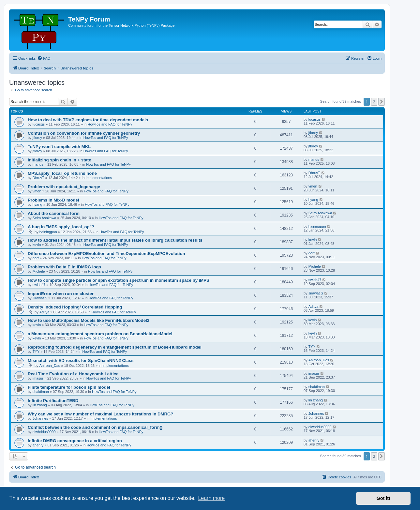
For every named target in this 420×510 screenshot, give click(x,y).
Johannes (40, 418)
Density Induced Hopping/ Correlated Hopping (75, 307)
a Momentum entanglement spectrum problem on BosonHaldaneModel (100, 334)
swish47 (39, 285)
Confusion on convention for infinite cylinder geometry (84, 133)
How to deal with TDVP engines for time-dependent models (88, 120)
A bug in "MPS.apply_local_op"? (61, 227)
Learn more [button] (211, 498)
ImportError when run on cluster (61, 294)
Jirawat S (40, 298)
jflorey (37, 138)
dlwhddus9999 (44, 432)
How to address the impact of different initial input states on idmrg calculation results (115, 240)
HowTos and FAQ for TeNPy (110, 124)
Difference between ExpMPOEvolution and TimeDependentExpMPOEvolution (106, 254)
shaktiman (41, 392)
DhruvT (38, 178)
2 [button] (374, 102)
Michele (39, 271)
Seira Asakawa (45, 218)
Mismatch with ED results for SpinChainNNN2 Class (81, 360)
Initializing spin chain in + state (60, 160)
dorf (36, 258)
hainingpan (48, 232)
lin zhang (40, 405)
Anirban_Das (50, 366)
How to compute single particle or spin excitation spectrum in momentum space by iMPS (119, 280)
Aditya (45, 312)
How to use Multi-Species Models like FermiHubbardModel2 (89, 320)
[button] (382, 102)
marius (38, 164)
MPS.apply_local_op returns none (62, 173)
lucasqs (39, 124)
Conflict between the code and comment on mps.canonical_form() (95, 427)
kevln (37, 245)
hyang (37, 204)
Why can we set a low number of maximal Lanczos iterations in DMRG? (100, 414)
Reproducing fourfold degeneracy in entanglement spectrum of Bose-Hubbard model (115, 347)
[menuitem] (44, 58)
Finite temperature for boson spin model (69, 387)
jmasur (38, 378)
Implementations (99, 178)
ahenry (38, 445)
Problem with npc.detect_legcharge (64, 187)
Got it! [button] (383, 498)
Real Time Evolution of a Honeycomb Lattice (73, 374)
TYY (36, 352)
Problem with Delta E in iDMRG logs (64, 267)
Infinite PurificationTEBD (53, 401)
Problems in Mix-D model (53, 200)
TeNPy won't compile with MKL (59, 147)
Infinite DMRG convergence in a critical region (75, 441)
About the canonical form (54, 213)
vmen (37, 191)
